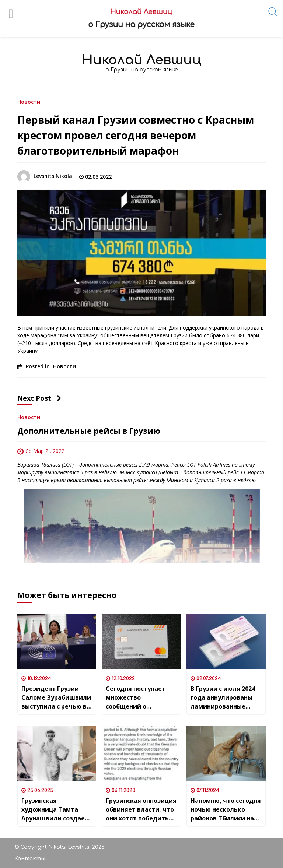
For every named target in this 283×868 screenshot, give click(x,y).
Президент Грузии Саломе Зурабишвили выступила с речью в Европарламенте (56, 698)
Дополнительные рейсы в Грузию (89, 431)
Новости (29, 101)
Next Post (39, 398)
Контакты (30, 859)
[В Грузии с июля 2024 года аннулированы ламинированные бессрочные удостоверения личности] (226, 642)
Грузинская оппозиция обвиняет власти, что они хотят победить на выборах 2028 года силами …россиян (141, 810)
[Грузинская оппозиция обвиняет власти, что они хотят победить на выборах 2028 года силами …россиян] (141, 753)
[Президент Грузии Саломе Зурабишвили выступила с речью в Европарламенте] (57, 642)
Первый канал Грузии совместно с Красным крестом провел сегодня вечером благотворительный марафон (136, 135)
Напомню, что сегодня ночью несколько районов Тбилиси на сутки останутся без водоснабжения (226, 810)
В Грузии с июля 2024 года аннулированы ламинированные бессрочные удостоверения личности (223, 698)
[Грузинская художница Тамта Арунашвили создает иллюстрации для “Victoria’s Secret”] (57, 753)
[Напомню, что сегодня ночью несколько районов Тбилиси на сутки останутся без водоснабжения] (226, 753)
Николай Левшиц (141, 60)
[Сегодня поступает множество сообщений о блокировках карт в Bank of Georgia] (141, 642)
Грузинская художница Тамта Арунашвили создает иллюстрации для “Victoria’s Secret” (55, 810)
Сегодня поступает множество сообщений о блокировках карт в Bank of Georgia (137, 698)
